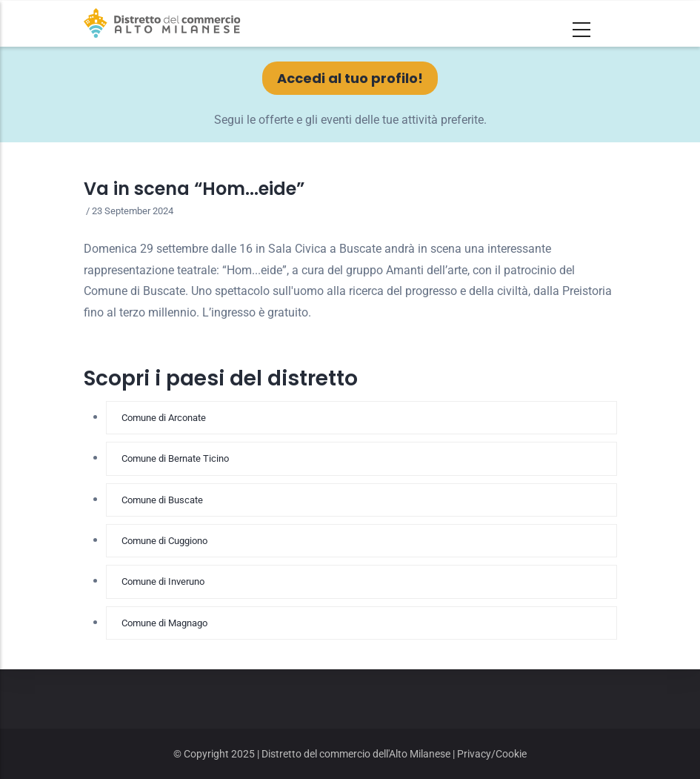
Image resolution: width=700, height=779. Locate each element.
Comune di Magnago (164, 623)
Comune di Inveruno (163, 581)
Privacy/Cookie (492, 754)
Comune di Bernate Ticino (175, 458)
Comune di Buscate (162, 500)
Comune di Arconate (164, 418)
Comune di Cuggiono (164, 541)
